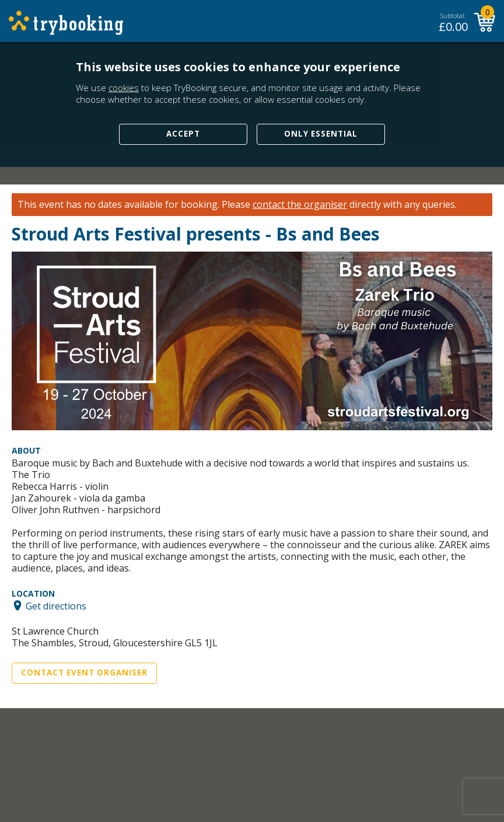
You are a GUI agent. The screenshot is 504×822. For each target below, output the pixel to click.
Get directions (56, 605)
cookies (124, 88)
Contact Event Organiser (84, 673)
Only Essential (321, 134)
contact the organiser (300, 205)
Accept (183, 134)
